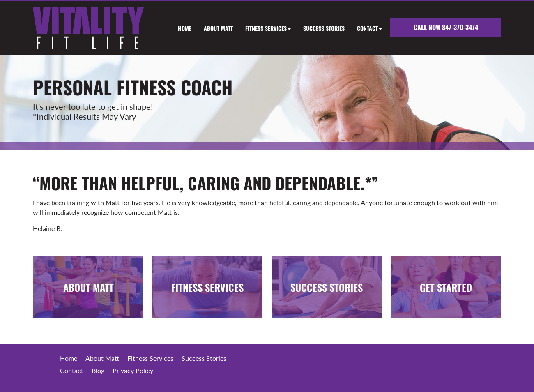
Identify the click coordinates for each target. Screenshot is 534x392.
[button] (262, 28)
